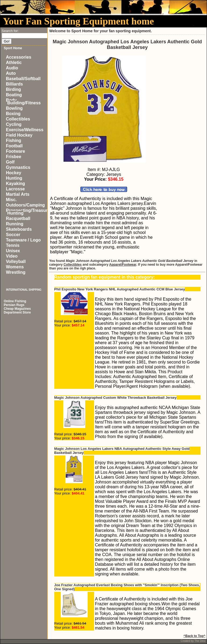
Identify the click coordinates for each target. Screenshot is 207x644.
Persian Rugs (14, 305)
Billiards (14, 84)
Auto (11, 73)
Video (12, 256)
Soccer (13, 235)
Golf (10, 162)
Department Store (17, 312)
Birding (13, 89)
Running (15, 224)
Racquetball (18, 218)
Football (14, 146)
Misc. (11, 200)
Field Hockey (19, 135)
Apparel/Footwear (123, 265)
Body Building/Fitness (23, 102)
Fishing (14, 140)
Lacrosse (15, 189)
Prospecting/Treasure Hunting (28, 212)
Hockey (14, 173)
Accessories (19, 57)
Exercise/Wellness (25, 130)
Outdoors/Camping (25, 205)
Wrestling (16, 272)
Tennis (13, 245)
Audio (12, 68)
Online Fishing (15, 301)
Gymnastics (18, 167)
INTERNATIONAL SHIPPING (24, 290)
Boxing (13, 114)
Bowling (14, 108)
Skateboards (19, 229)
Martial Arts (18, 194)
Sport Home (13, 48)
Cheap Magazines (17, 309)
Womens (15, 267)
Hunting (14, 178)
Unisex (13, 251)
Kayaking (15, 184)
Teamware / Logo (23, 240)
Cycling (14, 124)
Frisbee (14, 157)
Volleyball (16, 261)
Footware (15, 151)
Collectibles (18, 119)
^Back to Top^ (194, 636)
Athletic (14, 63)
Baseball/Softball (23, 79)
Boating (14, 95)
